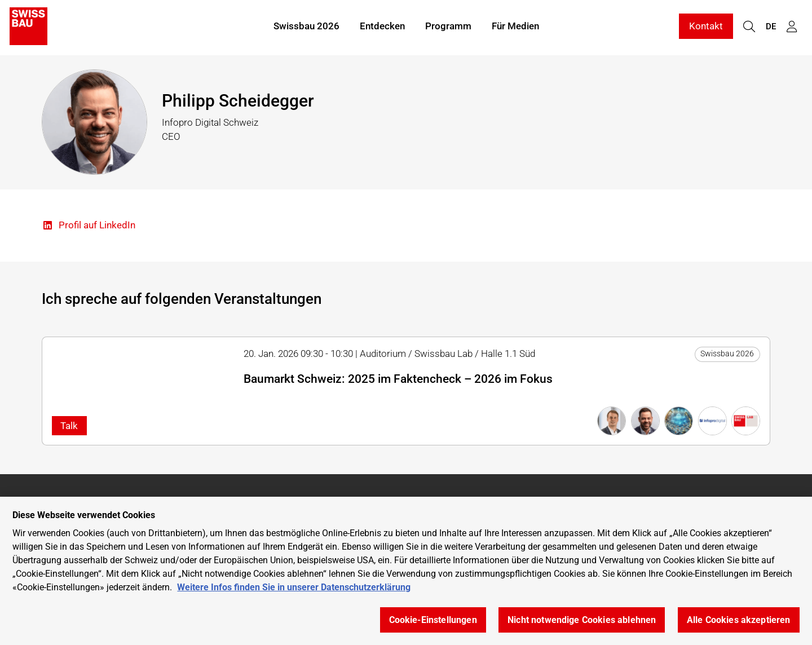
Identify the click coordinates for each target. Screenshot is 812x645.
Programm (448, 27)
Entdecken (382, 27)
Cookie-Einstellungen (433, 620)
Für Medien (515, 27)
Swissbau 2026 (306, 27)
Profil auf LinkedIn (89, 226)
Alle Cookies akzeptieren (739, 620)
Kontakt (706, 27)
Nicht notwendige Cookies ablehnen (582, 620)
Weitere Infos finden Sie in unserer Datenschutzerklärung (294, 587)
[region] (406, 571)
